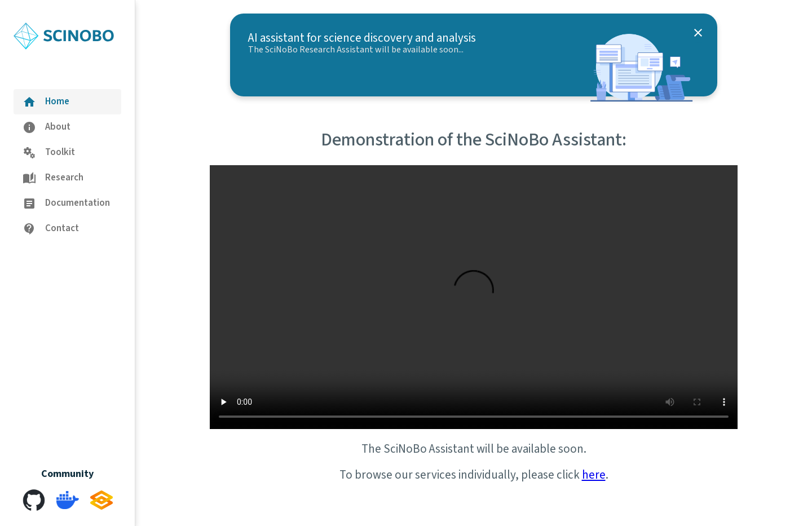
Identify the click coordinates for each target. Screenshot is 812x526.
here (594, 475)
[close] (698, 33)
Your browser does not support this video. (474, 297)
